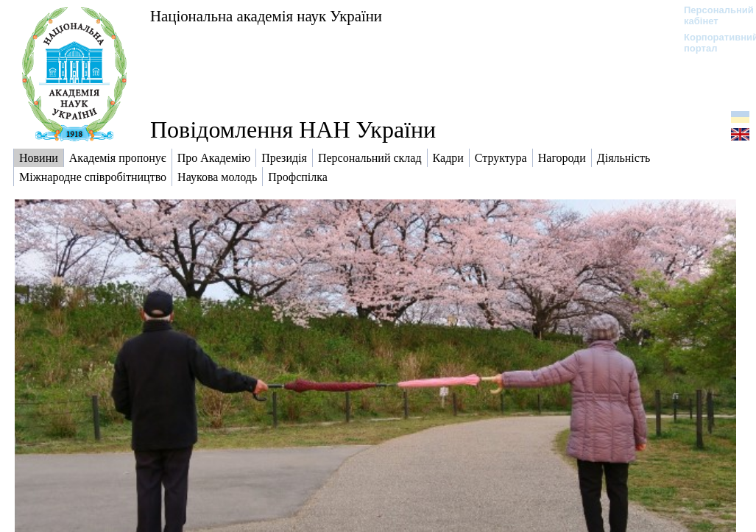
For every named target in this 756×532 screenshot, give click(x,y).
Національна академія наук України (266, 16)
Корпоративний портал (711, 43)
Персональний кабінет (711, 15)
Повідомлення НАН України (293, 130)
